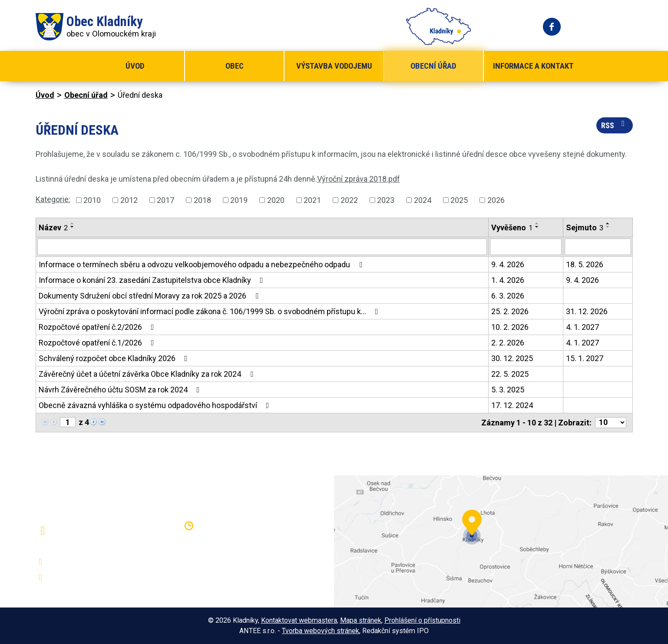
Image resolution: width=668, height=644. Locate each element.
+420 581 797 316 (82, 562)
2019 (239, 200)
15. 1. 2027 (585, 358)
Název (53, 227)
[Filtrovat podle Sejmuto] (598, 247)
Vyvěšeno (512, 227)
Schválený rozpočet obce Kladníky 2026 (115, 358)
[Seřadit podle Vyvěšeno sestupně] (537, 227)
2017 (165, 200)
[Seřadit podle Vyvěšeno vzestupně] (537, 223)
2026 (496, 200)
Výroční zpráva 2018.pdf (359, 179)
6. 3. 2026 (508, 296)
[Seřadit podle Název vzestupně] (73, 223)
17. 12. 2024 (512, 405)
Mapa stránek (361, 620)
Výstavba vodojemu (334, 66)
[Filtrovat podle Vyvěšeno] (526, 247)
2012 (129, 200)
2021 (312, 200)
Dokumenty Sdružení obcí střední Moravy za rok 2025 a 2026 (150, 296)
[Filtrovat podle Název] (262, 247)
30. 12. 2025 (512, 358)
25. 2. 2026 (510, 311)
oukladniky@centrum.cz (90, 578)
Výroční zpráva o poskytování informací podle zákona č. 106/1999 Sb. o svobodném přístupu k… (210, 311)
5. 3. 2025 (508, 390)
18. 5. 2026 (585, 264)
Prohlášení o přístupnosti (422, 620)
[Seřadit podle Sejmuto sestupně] (608, 227)
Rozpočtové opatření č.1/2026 (98, 343)
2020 (276, 200)
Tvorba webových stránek (321, 631)
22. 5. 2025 (510, 374)
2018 (202, 200)
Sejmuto (585, 227)
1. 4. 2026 (508, 280)
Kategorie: (53, 199)
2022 (349, 200)
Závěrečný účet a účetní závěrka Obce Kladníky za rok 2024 (148, 374)
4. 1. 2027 (582, 327)
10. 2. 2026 (510, 327)
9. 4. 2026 (508, 264)
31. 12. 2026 (587, 311)
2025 (459, 200)
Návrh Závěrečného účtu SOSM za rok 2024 (121, 390)
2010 (92, 200)
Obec (235, 66)
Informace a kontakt (533, 66)
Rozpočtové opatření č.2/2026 (98, 327)
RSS (615, 125)
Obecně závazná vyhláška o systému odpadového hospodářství (156, 405)
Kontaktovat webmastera (299, 620)
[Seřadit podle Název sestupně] (73, 227)
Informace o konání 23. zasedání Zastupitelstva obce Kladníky (153, 280)
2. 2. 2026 (508, 343)
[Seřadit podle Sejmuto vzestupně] (608, 223)
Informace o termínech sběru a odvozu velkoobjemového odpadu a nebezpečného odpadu (202, 264)
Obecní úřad (433, 66)
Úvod (135, 66)
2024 (423, 200)
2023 (386, 200)
